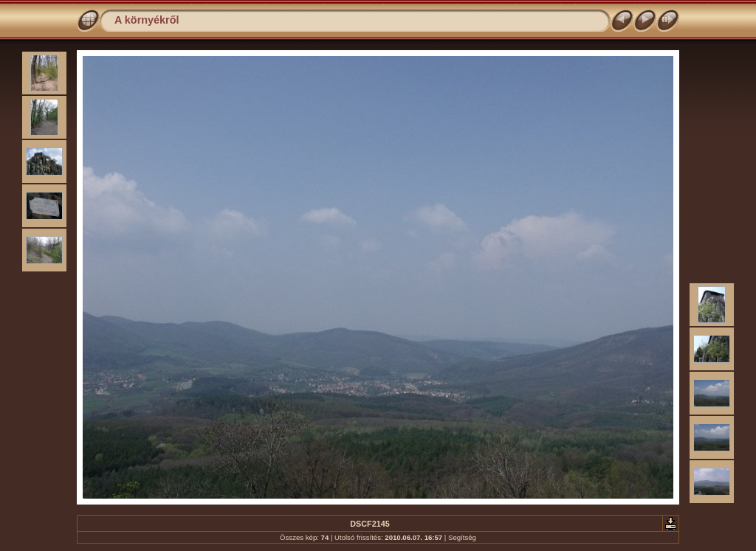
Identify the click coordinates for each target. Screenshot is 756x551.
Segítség (462, 537)
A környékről (147, 20)
